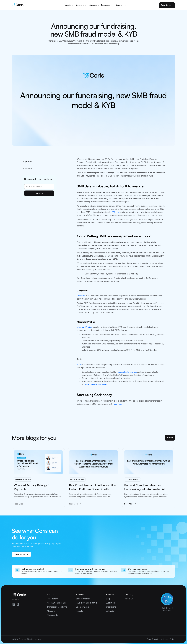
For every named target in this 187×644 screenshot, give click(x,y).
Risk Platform (53, 599)
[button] (68, 5)
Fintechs (80, 611)
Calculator (110, 611)
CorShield (81, 296)
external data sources (127, 372)
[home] (18, 5)
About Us (129, 599)
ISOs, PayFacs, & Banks (86, 603)
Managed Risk (53, 615)
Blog (108, 599)
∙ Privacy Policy (169, 639)
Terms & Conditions (154, 639)
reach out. (117, 404)
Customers (94, 5)
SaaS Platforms (83, 599)
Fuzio (79, 365)
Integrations (111, 607)
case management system (97, 384)
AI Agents (51, 611)
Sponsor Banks (83, 607)
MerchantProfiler (84, 327)
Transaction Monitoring (57, 607)
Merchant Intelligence (56, 603)
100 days (116, 212)
